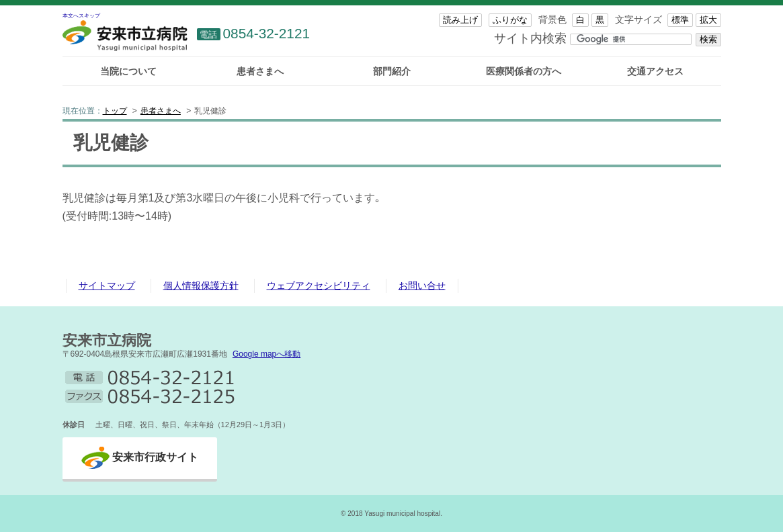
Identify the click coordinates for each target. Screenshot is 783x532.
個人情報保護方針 (201, 285)
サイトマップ (107, 285)
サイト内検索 (530, 38)
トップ (115, 111)
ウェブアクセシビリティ (319, 285)
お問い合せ (422, 285)
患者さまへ (260, 71)
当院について (128, 71)
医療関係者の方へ (524, 71)
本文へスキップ (81, 16)
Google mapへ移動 (266, 354)
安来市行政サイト (155, 457)
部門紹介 (392, 71)
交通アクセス (655, 71)
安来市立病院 (107, 340)
